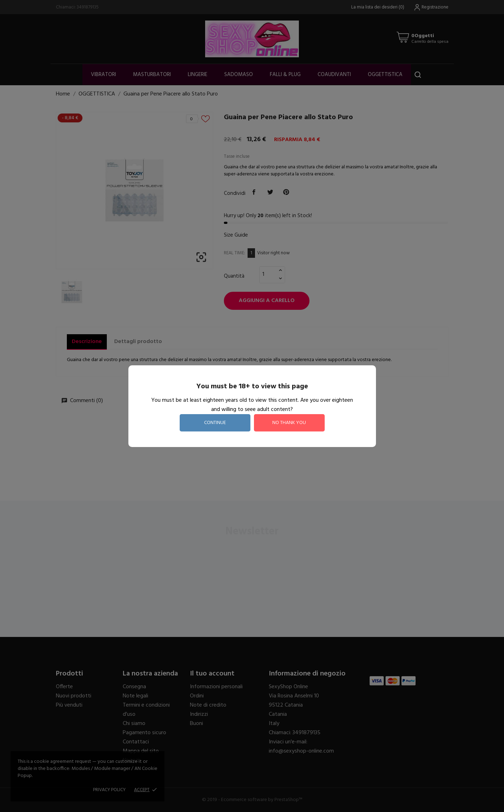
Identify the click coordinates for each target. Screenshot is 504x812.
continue (215, 423)
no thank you (289, 423)
